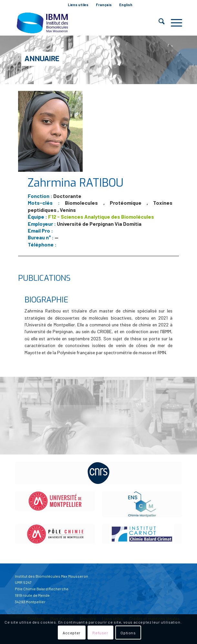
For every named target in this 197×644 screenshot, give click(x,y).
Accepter (72, 633)
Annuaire (42, 59)
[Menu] (173, 23)
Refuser (100, 633)
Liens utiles (78, 5)
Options (128, 633)
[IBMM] (82, 23)
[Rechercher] (158, 23)
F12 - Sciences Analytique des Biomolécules (101, 217)
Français (104, 5)
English (126, 5)
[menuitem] (78, 5)
